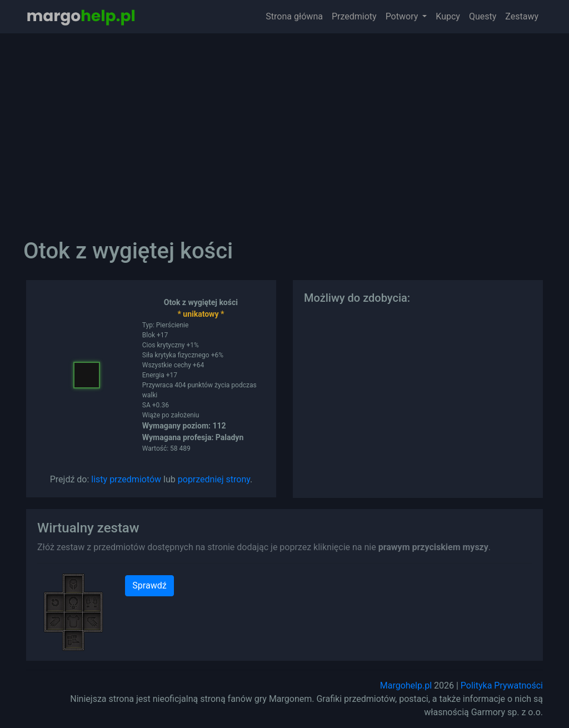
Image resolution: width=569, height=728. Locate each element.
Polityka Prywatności (502, 685)
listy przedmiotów (126, 479)
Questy (483, 16)
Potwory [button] (403, 16)
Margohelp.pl (406, 685)
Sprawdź (149, 585)
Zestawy (522, 16)
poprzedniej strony (214, 479)
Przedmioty (354, 16)
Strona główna (294, 16)
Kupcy (448, 16)
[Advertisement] (284, 128)
